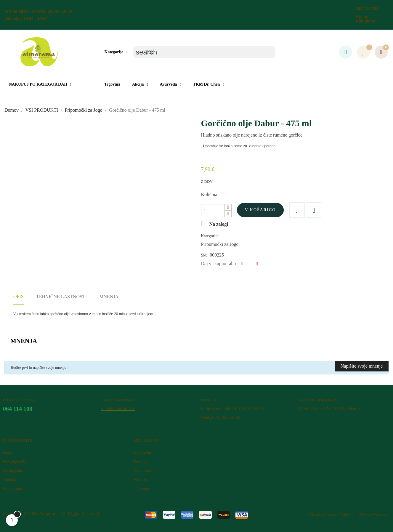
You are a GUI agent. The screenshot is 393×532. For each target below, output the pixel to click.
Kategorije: (210, 236)
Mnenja (109, 297)
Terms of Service (373, 515)
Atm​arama (49, 514)
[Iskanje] (204, 52)
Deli (242, 264)
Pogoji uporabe (16, 489)
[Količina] (213, 211)
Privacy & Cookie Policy (329, 515)
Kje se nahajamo (366, 19)
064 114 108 (367, 9)
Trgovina (141, 489)
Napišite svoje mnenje (362, 366)
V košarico (260, 210)
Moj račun (142, 453)
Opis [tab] (19, 296)
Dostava (141, 462)
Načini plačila (15, 462)
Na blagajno (13, 471)
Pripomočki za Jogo (220, 244)
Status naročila (146, 471)
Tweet (250, 264)
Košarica (141, 480)
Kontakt (10, 480)
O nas (8, 453)
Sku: (205, 255)
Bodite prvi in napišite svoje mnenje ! (40, 367)
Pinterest (257, 264)
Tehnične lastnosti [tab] (61, 297)
